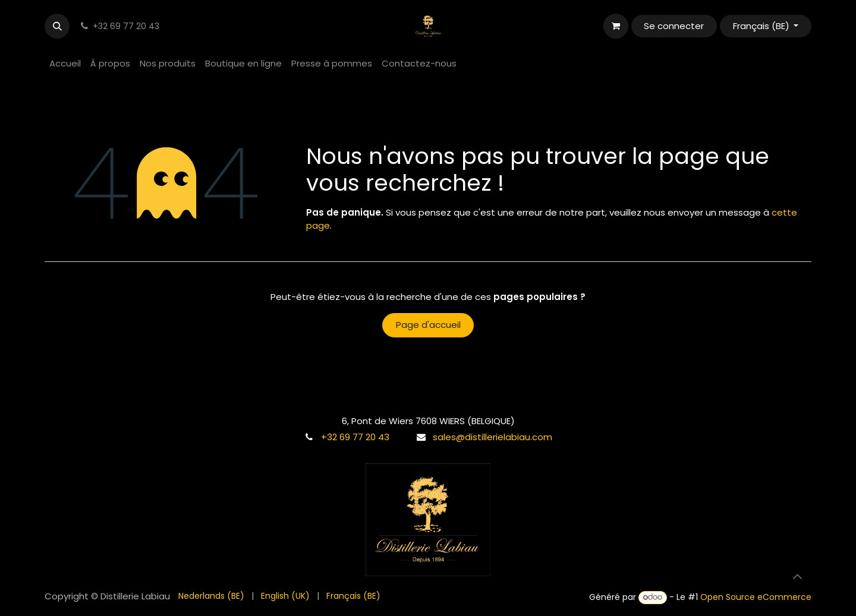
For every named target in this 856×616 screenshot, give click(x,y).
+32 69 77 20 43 (355, 437)
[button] (57, 26)
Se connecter (674, 26)
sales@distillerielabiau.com (492, 437)
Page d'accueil (428, 325)
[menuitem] (65, 64)
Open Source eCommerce (756, 597)
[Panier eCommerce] (616, 26)
